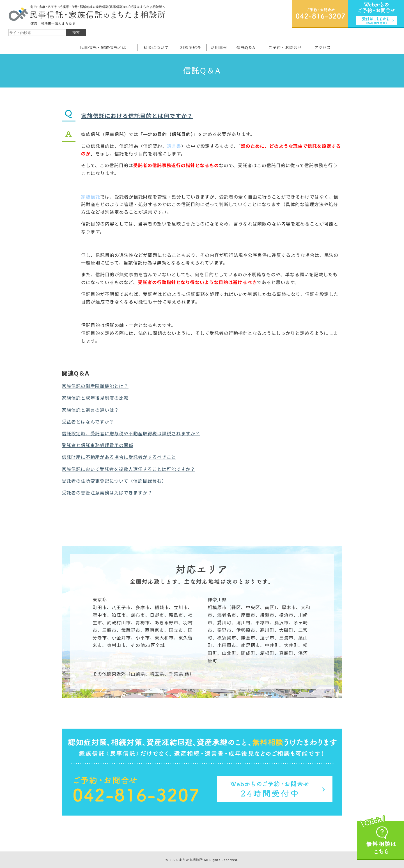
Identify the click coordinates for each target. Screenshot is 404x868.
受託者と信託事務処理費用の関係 (97, 445)
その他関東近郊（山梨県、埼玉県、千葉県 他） (143, 674)
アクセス (322, 48)
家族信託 (91, 197)
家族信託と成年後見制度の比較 (95, 398)
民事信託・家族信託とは (103, 48)
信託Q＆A (246, 48)
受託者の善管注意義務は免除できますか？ (107, 493)
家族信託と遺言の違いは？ (90, 410)
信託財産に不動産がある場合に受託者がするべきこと (119, 457)
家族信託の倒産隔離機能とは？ (95, 386)
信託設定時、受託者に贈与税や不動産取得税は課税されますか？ (131, 434)
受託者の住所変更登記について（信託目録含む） (114, 481)
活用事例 (219, 48)
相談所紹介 (191, 48)
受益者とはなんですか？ (88, 422)
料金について (156, 48)
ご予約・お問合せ (285, 48)
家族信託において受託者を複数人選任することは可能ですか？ (128, 469)
